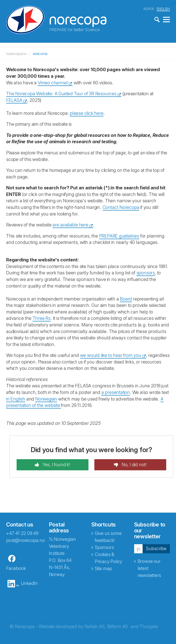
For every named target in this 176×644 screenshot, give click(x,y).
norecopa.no (16, 54)
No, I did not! (134, 465)
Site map (103, 569)
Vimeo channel (53, 83)
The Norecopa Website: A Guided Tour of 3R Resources (61, 94)
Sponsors (104, 547)
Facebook (16, 568)
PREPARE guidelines (119, 236)
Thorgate (149, 626)
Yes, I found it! (56, 465)
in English (16, 399)
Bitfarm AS (117, 626)
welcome (40, 54)
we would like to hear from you (111, 355)
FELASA (14, 100)
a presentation (116, 392)
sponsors (146, 273)
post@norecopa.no (25, 540)
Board (126, 299)
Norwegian (46, 399)
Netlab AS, (95, 626)
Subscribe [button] (156, 549)
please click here (87, 113)
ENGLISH (163, 9)
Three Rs (41, 318)
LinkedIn (29, 583)
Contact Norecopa (121, 207)
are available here (70, 225)
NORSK (149, 9)
